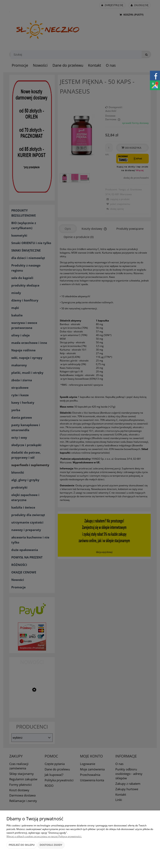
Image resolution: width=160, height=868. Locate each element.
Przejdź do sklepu (22, 845)
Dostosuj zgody (51, 845)
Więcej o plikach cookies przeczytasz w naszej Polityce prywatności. (44, 836)
